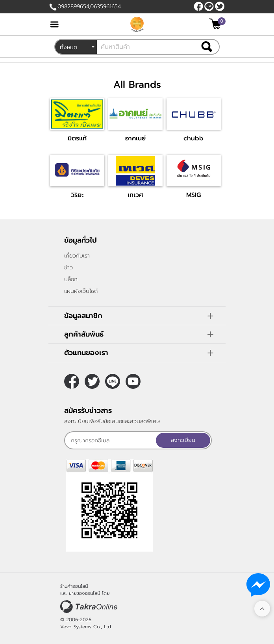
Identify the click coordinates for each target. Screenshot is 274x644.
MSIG (193, 195)
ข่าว (68, 268)
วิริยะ (77, 195)
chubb (193, 138)
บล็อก (71, 279)
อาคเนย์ (135, 138)
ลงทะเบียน (183, 440)
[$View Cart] (216, 24)
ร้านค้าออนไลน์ (74, 586)
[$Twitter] (220, 6)
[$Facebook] (198, 6)
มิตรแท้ (77, 138)
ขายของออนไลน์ (84, 593)
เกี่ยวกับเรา (77, 256)
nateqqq (209, 6)
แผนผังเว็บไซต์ (81, 291)
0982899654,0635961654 (89, 6)
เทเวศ (135, 195)
